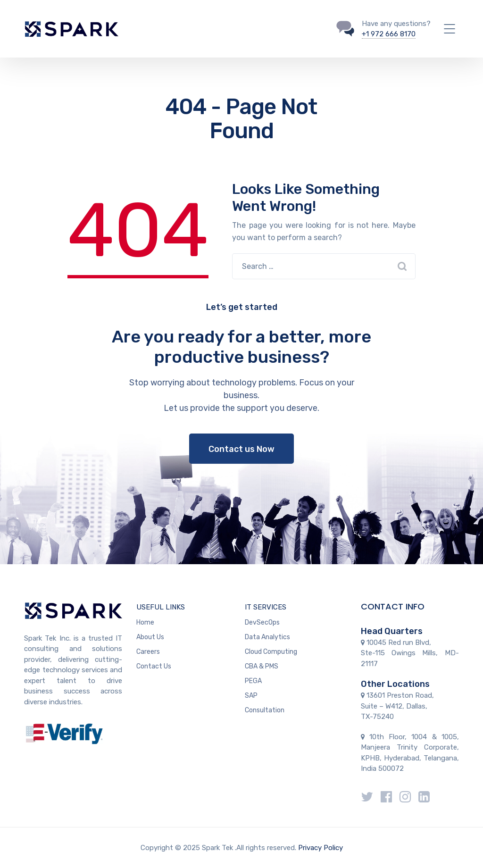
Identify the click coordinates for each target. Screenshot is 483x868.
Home (145, 622)
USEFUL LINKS (161, 607)
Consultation (265, 710)
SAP (251, 696)
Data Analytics (267, 637)
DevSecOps (262, 622)
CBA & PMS (262, 666)
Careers (148, 652)
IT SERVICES (266, 607)
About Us (150, 637)
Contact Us (154, 666)
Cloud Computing (271, 652)
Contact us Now (241, 449)
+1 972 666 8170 (389, 34)
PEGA (253, 681)
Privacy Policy (321, 848)
